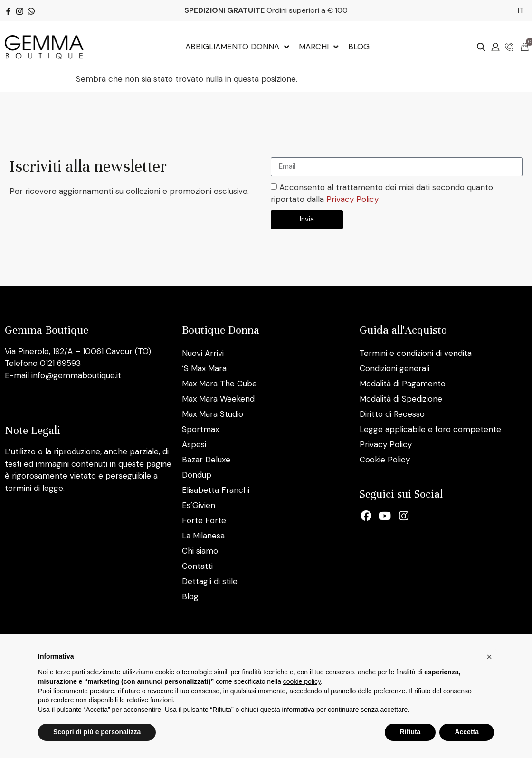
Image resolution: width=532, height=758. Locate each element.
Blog (190, 596)
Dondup (197, 475)
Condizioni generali (394, 368)
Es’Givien (199, 505)
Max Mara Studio (213, 414)
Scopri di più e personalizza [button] (97, 732)
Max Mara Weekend (218, 399)
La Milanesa (203, 536)
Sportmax (200, 429)
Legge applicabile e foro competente (430, 429)
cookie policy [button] (302, 681)
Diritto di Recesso (392, 414)
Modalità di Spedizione (401, 399)
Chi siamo (200, 551)
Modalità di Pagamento (403, 384)
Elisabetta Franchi (216, 490)
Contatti (197, 566)
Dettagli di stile (210, 581)
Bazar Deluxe (206, 460)
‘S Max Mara (204, 368)
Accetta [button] (467, 732)
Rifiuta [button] (410, 732)
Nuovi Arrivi (203, 353)
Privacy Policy (352, 199)
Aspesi (194, 444)
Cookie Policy (385, 460)
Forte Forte (204, 520)
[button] (489, 657)
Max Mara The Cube (219, 384)
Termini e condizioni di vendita (416, 353)
